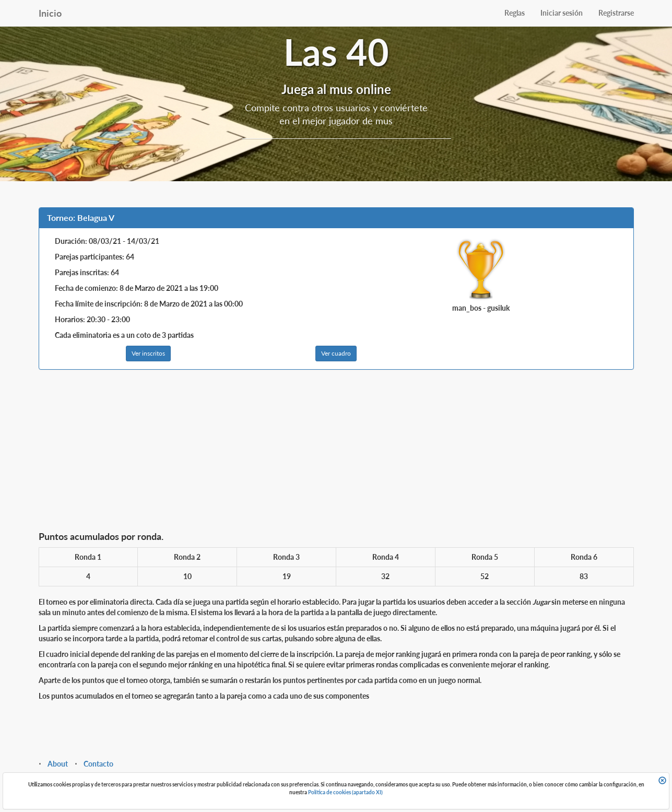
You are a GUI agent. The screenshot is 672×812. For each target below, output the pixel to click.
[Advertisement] (336, 453)
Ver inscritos (148, 353)
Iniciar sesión (562, 13)
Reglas (515, 13)
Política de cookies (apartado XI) (345, 792)
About (58, 764)
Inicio (50, 13)
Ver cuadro (336, 353)
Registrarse (616, 13)
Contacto (98, 764)
